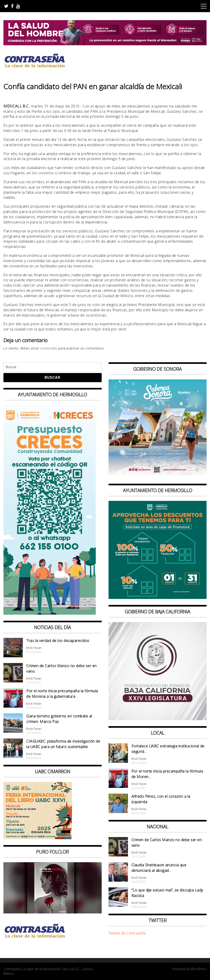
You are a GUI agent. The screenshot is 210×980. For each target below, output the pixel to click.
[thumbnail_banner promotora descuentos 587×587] (158, 598)
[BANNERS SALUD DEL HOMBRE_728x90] (105, 44)
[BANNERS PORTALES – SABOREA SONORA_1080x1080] (158, 476)
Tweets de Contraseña (127, 933)
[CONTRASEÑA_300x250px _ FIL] (38, 838)
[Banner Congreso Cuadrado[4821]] (158, 719)
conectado (49, 348)
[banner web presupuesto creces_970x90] (50, 613)
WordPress (199, 969)
